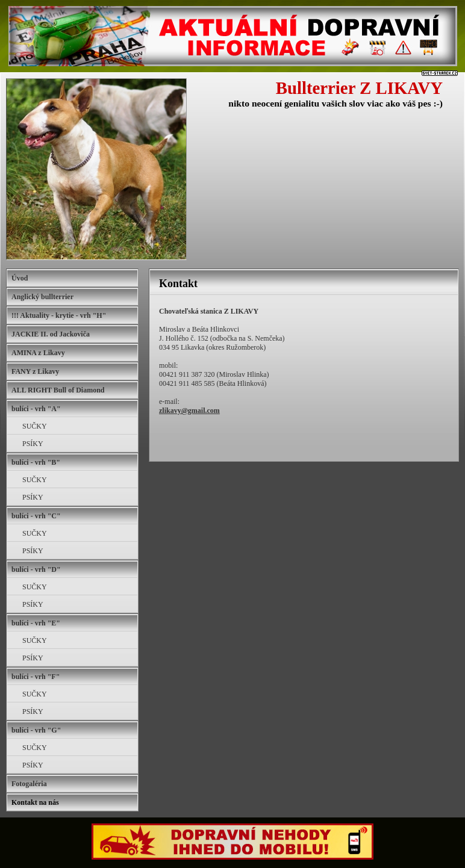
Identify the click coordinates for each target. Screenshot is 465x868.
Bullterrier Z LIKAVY (359, 88)
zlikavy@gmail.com (189, 411)
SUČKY (35, 426)
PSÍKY (33, 444)
